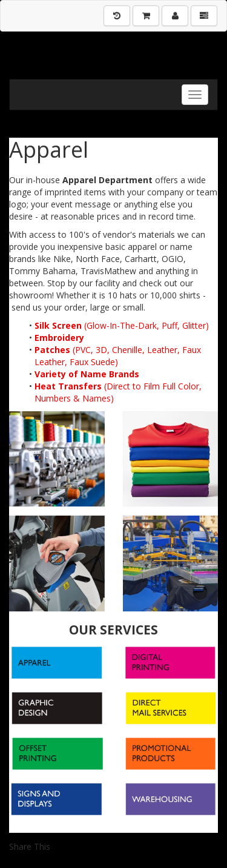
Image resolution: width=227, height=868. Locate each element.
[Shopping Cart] (146, 16)
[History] (117, 16)
